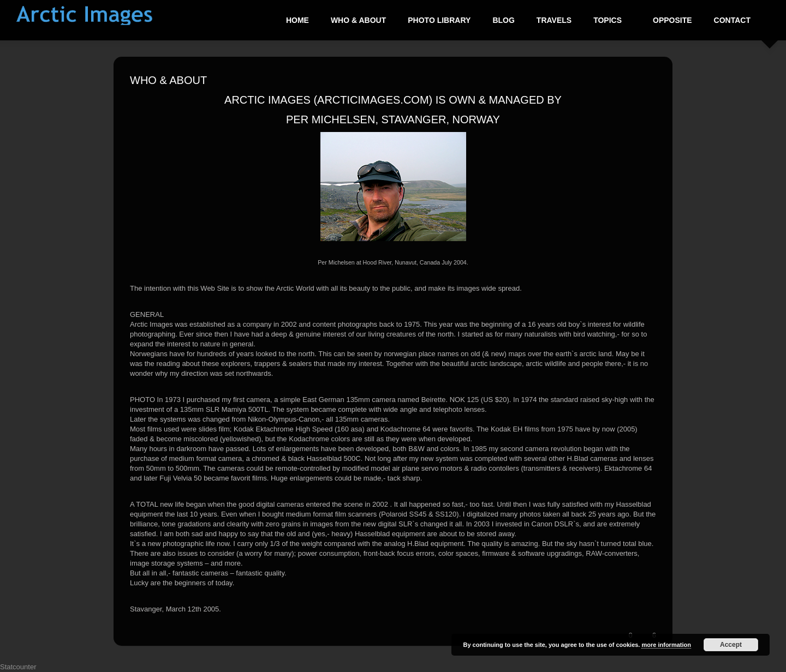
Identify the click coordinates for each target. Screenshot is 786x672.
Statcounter (18, 667)
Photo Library (439, 20)
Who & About (358, 20)
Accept (731, 645)
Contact (732, 20)
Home (297, 20)
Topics (608, 20)
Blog (503, 20)
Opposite (672, 20)
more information (666, 645)
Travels (554, 20)
